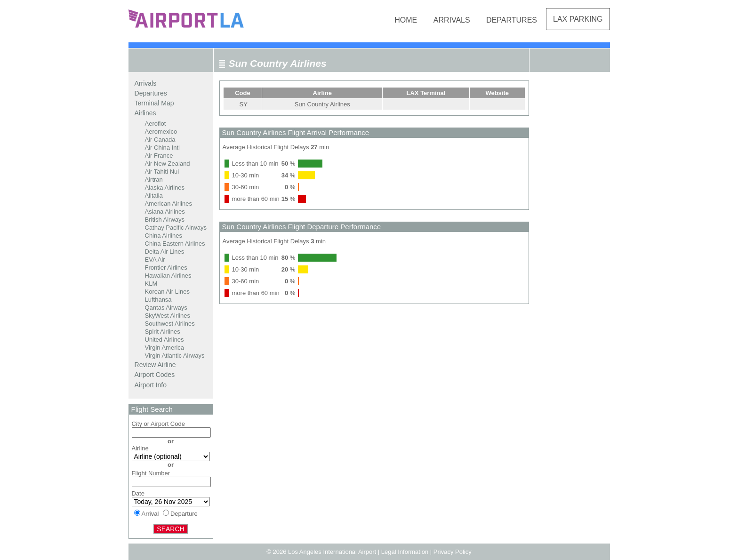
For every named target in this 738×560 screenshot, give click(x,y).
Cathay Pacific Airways (176, 228)
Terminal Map (154, 103)
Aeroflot (156, 124)
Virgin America (165, 348)
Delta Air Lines (165, 252)
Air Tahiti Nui (162, 172)
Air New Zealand (168, 164)
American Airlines (168, 204)
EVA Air (155, 260)
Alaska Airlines (165, 188)
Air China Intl (162, 148)
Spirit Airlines (163, 332)
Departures (512, 20)
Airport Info (151, 385)
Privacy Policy (453, 552)
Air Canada (160, 140)
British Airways (165, 220)
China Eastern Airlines (175, 244)
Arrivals (452, 20)
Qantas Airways (166, 308)
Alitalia (154, 196)
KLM (151, 284)
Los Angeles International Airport (332, 552)
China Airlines (164, 236)
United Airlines (164, 340)
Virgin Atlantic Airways (175, 356)
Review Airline (155, 365)
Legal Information (405, 552)
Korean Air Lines (167, 292)
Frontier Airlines (166, 268)
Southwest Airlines (170, 324)
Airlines (145, 113)
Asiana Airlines (165, 212)
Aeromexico (161, 132)
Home (406, 20)
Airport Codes (155, 375)
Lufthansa (158, 300)
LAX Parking (578, 19)
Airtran (154, 180)
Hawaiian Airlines (168, 276)
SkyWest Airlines (168, 316)
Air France (159, 156)
